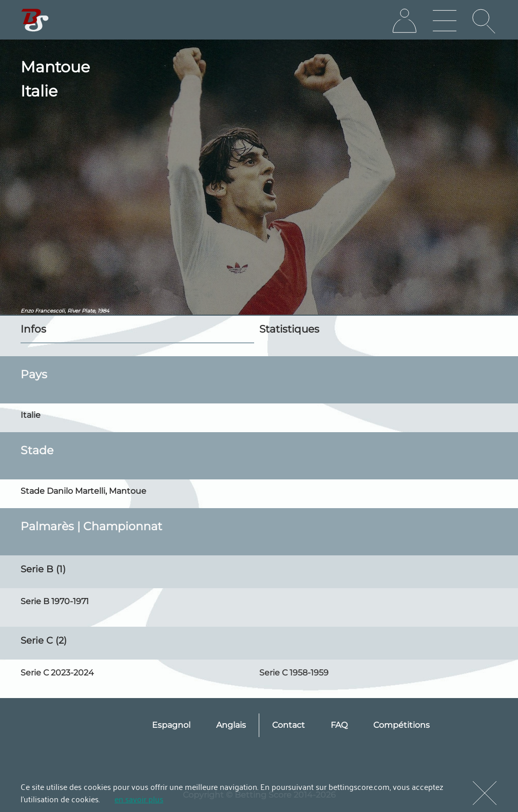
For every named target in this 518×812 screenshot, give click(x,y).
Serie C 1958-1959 (294, 673)
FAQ (339, 725)
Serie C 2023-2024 (57, 673)
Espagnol (171, 725)
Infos (33, 329)
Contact (289, 725)
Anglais (231, 725)
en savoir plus (139, 799)
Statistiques (289, 329)
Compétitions (401, 725)
